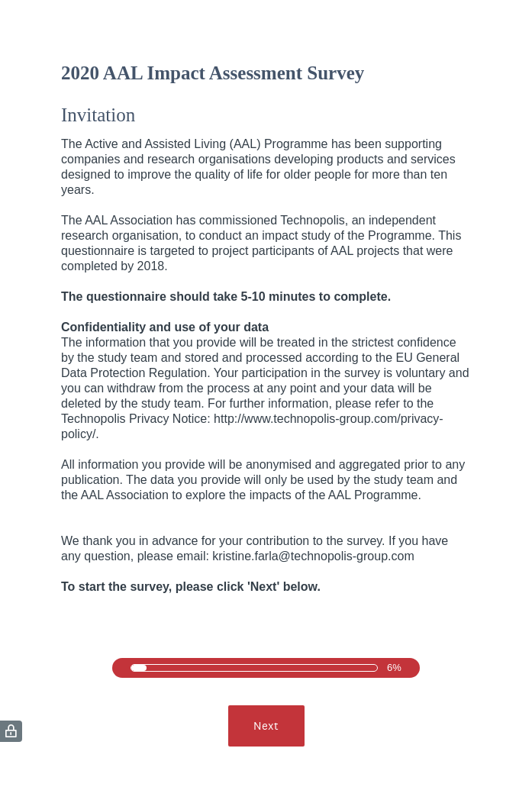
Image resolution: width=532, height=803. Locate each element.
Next (266, 726)
